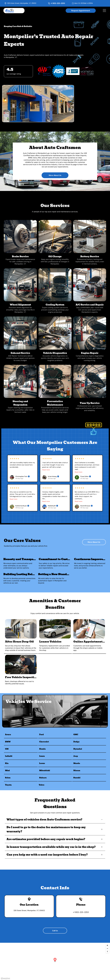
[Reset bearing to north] (107, 952)
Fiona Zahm (86, 476)
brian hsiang (53, 476)
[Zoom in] (107, 945)
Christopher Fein (23, 476)
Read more (46, 470)
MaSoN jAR (53, 506)
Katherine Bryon (22, 506)
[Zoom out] (107, 948)
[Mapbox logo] (5, 978)
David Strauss (86, 506)
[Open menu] (104, 11)
